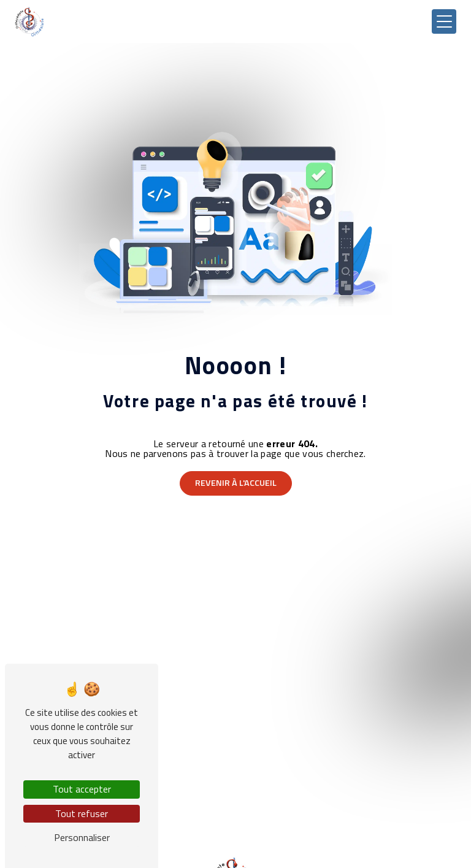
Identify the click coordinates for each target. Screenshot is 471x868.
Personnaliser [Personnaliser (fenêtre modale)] (82, 837)
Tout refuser (82, 813)
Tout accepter (82, 789)
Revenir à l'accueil (236, 483)
